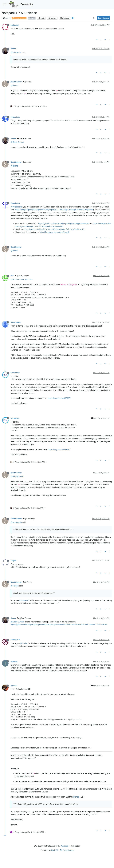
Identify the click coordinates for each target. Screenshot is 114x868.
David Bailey (16, 322)
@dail (13, 476)
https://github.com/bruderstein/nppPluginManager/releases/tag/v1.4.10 (54, 229)
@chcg (76, 797)
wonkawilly (15, 373)
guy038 (14, 686)
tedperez (14, 661)
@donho (27, 82)
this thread (24, 600)
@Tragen (27, 582)
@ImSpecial (16, 52)
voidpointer (15, 117)
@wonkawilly (29, 519)
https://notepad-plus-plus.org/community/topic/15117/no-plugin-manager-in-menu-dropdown (54, 210)
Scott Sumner (16, 82)
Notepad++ (66, 846)
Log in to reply (104, 18)
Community (27, 4)
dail (12, 276)
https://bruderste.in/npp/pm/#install (54, 232)
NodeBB (55, 850)
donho (13, 49)
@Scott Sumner (24, 139)
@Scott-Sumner (18, 142)
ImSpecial (15, 25)
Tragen (13, 561)
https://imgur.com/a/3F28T (59, 398)
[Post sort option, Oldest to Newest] (94, 18)
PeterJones (15, 203)
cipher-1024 (15, 640)
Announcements (19, 18)
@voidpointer (16, 207)
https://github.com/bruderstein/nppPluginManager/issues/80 (64, 223)
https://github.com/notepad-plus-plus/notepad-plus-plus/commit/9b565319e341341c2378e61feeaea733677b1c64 (59, 625)
